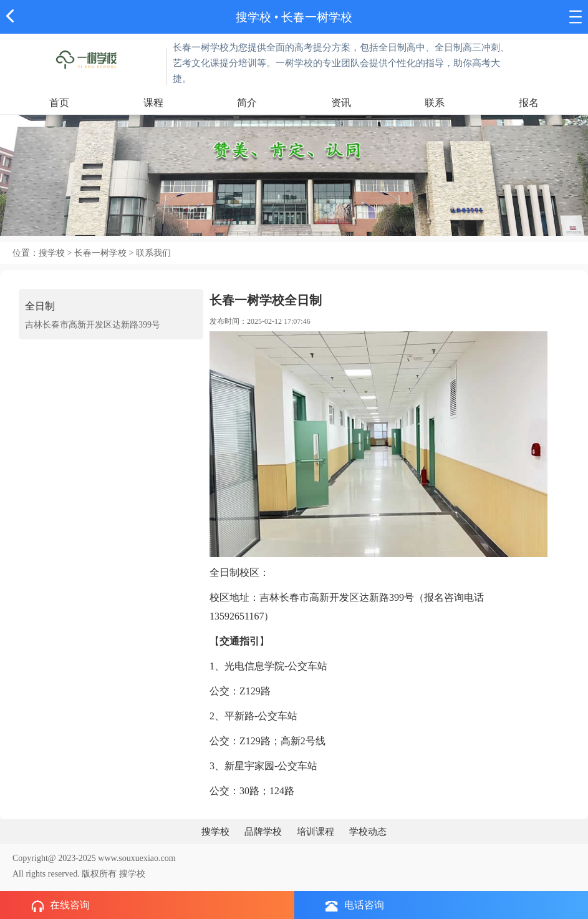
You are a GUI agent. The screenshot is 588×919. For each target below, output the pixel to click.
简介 (247, 103)
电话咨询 (355, 906)
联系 (435, 103)
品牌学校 (263, 832)
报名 (529, 103)
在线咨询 (60, 906)
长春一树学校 (317, 17)
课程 (153, 103)
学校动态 (368, 832)
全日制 (40, 306)
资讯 (341, 103)
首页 (59, 103)
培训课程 (316, 832)
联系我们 (153, 253)
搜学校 (253, 17)
